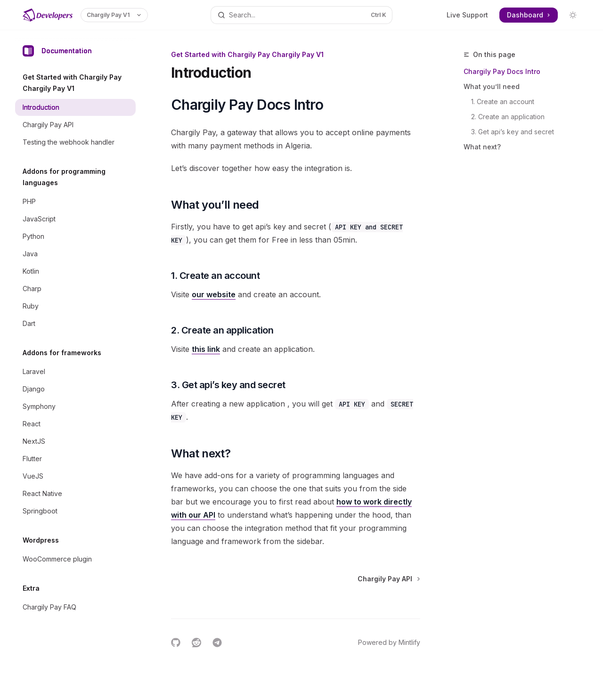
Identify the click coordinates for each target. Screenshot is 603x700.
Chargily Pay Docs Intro (502, 71)
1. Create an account (503, 102)
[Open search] (301, 15)
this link (206, 349)
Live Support (467, 15)
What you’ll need (492, 86)
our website (214, 294)
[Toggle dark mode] (573, 15)
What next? (482, 147)
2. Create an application (508, 117)
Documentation (57, 51)
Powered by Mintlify (389, 642)
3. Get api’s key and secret (513, 132)
